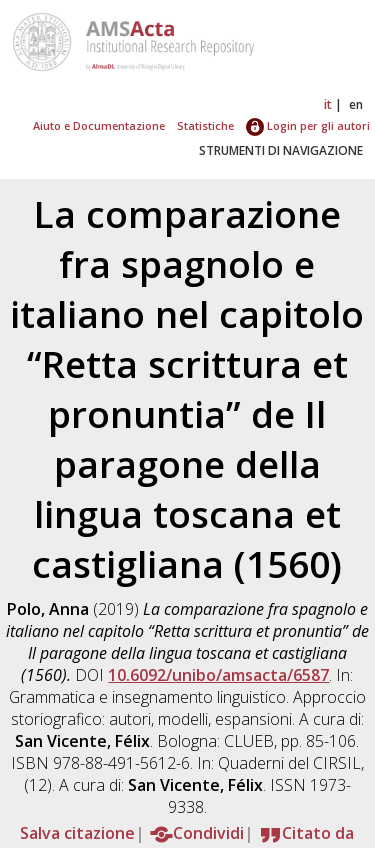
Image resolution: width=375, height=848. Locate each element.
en (356, 104)
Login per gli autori (308, 125)
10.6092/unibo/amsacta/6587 (218, 675)
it (328, 104)
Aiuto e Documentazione (99, 125)
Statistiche (205, 125)
